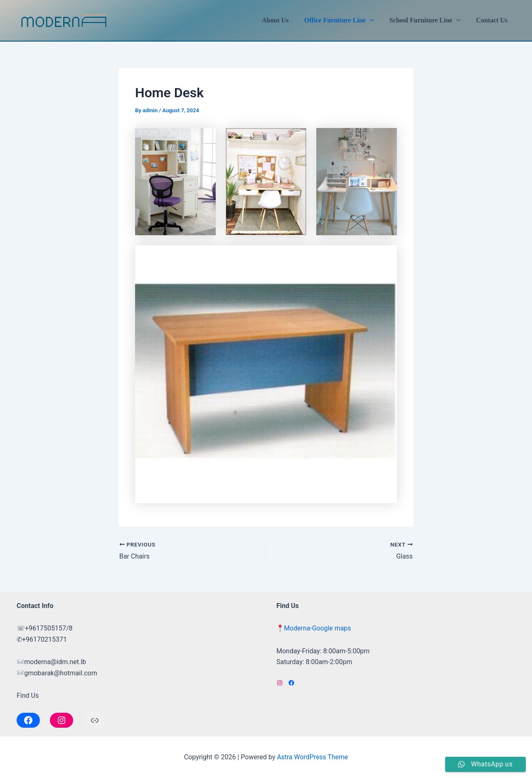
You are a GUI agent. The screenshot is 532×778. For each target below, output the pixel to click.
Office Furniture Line (345, 20)
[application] (375, 20)
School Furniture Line (428, 20)
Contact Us (493, 20)
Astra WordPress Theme (313, 757)
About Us (283, 20)
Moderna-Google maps (318, 628)
